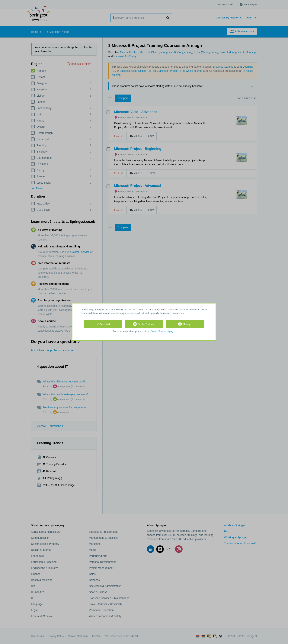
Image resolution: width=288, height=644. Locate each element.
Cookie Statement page (163, 331)
